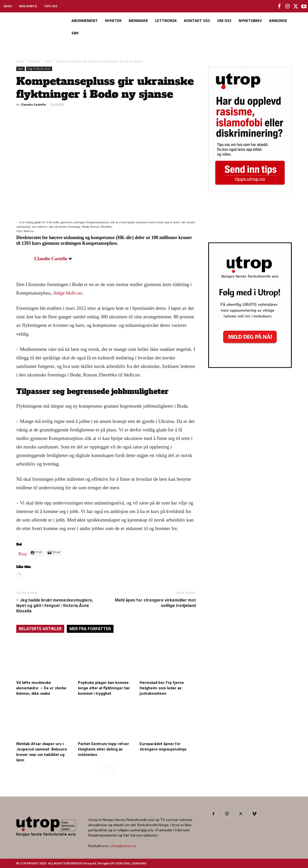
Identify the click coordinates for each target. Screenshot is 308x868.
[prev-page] (104, 771)
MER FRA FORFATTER (90, 629)
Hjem (20, 61)
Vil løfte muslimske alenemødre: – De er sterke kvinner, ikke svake (41, 688)
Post (23, 553)
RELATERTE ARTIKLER (40, 629)
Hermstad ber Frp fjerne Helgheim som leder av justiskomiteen (162, 688)
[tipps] (250, 190)
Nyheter (35, 61)
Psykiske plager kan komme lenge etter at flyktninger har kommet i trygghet (104, 688)
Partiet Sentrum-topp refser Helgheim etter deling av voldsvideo (103, 749)
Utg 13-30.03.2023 (39, 69)
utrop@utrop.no (123, 846)
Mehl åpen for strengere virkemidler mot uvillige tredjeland (155, 603)
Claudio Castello (33, 104)
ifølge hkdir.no (68, 293)
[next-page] (112, 771)
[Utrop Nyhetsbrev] (250, 366)
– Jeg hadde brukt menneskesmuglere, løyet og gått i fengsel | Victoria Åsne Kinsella (55, 606)
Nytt (48, 61)
